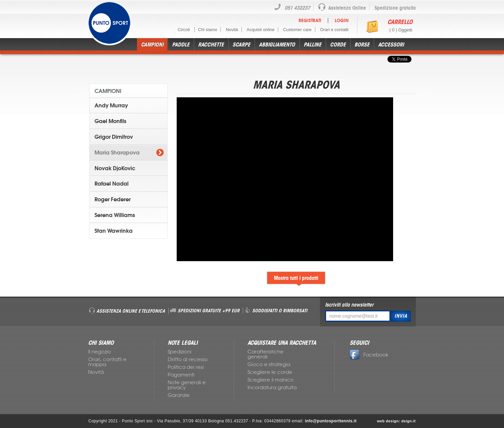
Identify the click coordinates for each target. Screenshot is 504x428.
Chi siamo (208, 30)
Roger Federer (113, 199)
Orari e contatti (334, 30)
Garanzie (179, 395)
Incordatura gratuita (272, 388)
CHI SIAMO (101, 343)
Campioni (152, 44)
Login (342, 21)
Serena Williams (115, 215)
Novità (232, 30)
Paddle (181, 44)
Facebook (369, 355)
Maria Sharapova (117, 152)
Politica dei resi (186, 367)
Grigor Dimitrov (114, 137)
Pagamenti (181, 375)
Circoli (184, 30)
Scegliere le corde (270, 372)
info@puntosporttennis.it (331, 421)
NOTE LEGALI (183, 343)
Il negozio (100, 352)
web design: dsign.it (396, 421)
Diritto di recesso (188, 359)
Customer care (297, 30)
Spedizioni (180, 352)
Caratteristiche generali (266, 354)
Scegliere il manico (271, 380)
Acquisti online (261, 30)
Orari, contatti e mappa (107, 362)
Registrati (310, 21)
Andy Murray (111, 105)
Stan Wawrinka (114, 231)
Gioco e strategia (269, 364)
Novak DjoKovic (115, 168)
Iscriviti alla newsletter (349, 305)
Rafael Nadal (112, 184)
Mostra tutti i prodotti (296, 278)
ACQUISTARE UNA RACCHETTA (282, 343)
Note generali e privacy (187, 385)
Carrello (400, 22)
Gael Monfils (110, 121)
